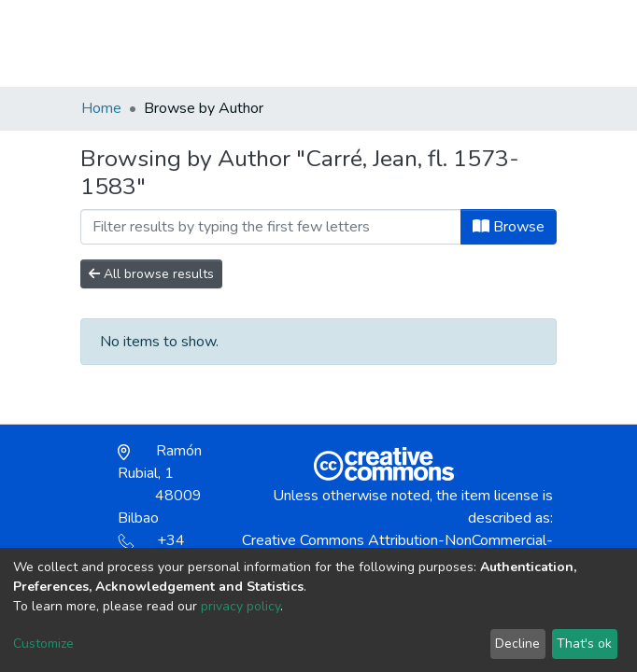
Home (101, 108)
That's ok (584, 644)
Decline (517, 644)
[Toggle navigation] (545, 43)
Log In (489, 43)
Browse (509, 227)
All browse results (151, 274)
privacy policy (241, 606)
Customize (43, 644)
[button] (448, 52)
